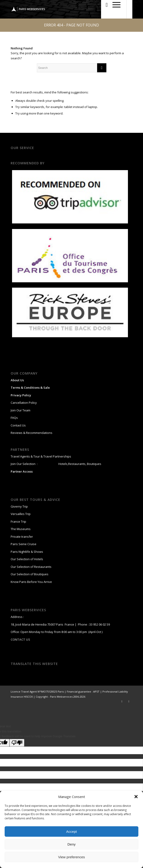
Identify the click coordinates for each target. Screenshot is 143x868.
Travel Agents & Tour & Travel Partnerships (41, 456)
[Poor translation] (17, 743)
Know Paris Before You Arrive (31, 582)
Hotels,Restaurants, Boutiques (79, 464)
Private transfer (22, 537)
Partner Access (22, 471)
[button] (136, 797)
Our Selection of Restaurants (31, 567)
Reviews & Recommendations (32, 433)
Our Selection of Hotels (27, 559)
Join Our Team (21, 410)
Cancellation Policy (24, 403)
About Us (17, 380)
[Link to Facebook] (129, 701)
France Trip (18, 521)
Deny (71, 844)
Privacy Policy (21, 395)
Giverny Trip (19, 506)
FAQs (14, 418)
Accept (72, 831)
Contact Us (18, 425)
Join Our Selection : (24, 464)
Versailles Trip (21, 514)
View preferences (72, 857)
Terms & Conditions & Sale (30, 388)
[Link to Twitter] (122, 701)
